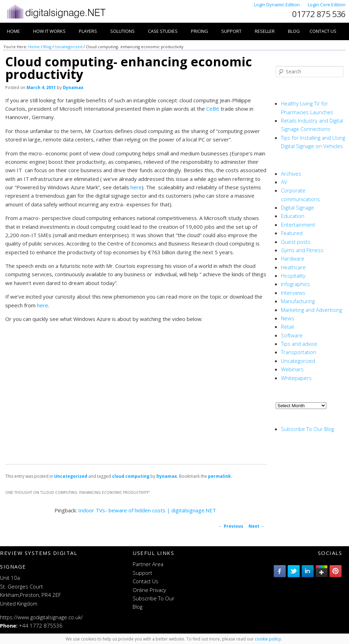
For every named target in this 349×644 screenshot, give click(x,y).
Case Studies (163, 31)
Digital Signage (298, 207)
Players (88, 31)
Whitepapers (296, 378)
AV (284, 182)
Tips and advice (299, 344)
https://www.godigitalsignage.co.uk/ (41, 617)
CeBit (213, 109)
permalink (220, 476)
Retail (287, 327)
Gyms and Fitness (302, 250)
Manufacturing (298, 301)
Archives (291, 174)
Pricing (199, 31)
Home (13, 31)
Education (293, 216)
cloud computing (131, 476)
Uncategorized (69, 47)
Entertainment (298, 225)
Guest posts (296, 242)
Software (292, 335)
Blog (294, 31)
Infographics (295, 284)
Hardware (293, 258)
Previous (231, 526)
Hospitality (293, 276)
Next (257, 526)
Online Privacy (149, 590)
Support (231, 31)
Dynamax (73, 87)
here (136, 187)
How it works (49, 31)
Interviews (293, 293)
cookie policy (268, 639)
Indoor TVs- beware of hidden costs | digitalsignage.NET (147, 510)
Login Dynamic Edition (277, 5)
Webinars (292, 369)
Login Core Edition (327, 5)
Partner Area (148, 564)
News (288, 318)
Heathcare (293, 267)
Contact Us (323, 31)
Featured (292, 233)
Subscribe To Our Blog (307, 429)
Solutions (122, 31)
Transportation (299, 352)
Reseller (265, 31)
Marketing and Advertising (311, 310)
